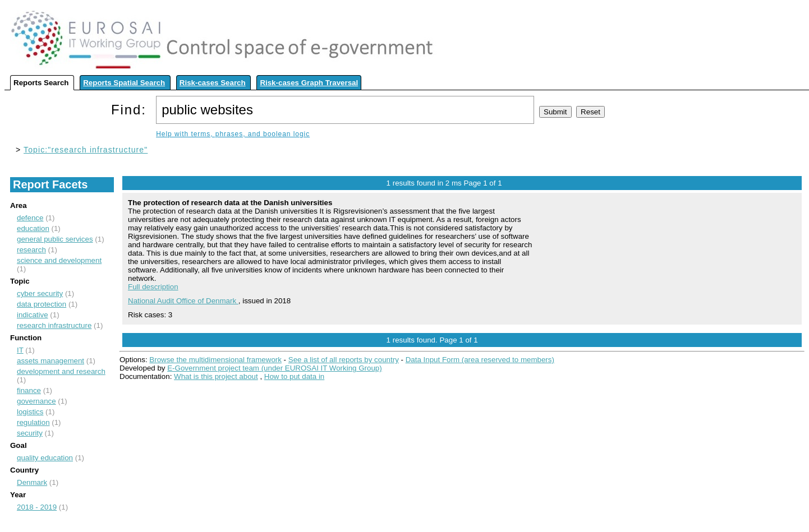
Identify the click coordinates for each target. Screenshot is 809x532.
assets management (50, 361)
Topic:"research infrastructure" (86, 150)
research (31, 250)
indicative (33, 315)
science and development (59, 260)
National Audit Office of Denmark (183, 301)
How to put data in (294, 376)
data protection (42, 304)
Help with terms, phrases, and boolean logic (233, 134)
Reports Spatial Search (124, 83)
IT (20, 350)
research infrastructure (54, 325)
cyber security (40, 293)
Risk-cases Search (213, 83)
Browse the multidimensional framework (215, 360)
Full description (153, 287)
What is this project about (216, 376)
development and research (61, 371)
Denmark (32, 482)
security (30, 433)
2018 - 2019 (37, 507)
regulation (33, 422)
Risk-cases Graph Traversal (309, 83)
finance (29, 390)
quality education (45, 458)
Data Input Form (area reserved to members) (480, 360)
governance (36, 401)
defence (30, 218)
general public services (55, 239)
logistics (30, 412)
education (33, 228)
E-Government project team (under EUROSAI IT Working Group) (274, 368)
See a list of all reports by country (344, 360)
